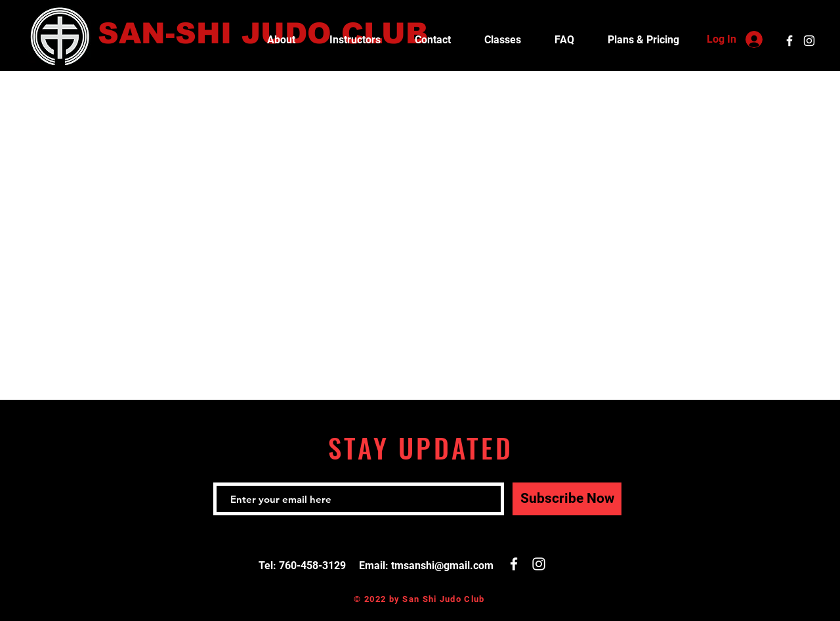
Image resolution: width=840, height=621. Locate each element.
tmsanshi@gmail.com (442, 566)
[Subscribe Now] (567, 499)
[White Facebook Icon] (789, 41)
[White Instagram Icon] (809, 41)
